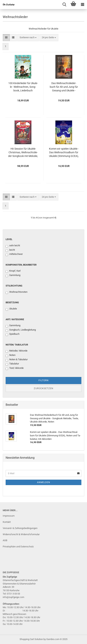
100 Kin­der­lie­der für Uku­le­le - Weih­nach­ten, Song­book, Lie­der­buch (23, 87)
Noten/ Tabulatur (17, 345)
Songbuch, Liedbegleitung (21, 330)
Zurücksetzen (43, 388)
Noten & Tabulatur (17, 360)
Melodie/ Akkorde (17, 351)
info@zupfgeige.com (13, 597)
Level (9, 239)
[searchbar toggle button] (64, 5)
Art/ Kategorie (15, 319)
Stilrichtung (14, 286)
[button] (6, 38)
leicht (10, 250)
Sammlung (13, 275)
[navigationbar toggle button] (82, 5)
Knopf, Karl (13, 271)
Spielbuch (13, 334)
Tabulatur (12, 364)
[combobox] (28, 38)
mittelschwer (14, 254)
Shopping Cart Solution (31, 639)
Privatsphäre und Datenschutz (18, 547)
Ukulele (11, 309)
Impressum (9, 516)
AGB (5, 540)
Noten (11, 355)
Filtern (43, 380)
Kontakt (7, 522)
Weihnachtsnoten (17, 292)
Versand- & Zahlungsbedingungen (20, 528)
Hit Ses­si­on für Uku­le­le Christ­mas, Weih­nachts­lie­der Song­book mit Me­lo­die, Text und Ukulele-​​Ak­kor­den (23, 153)
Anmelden (44, 482)
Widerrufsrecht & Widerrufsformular (21, 534)
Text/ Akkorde (15, 368)
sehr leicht (13, 246)
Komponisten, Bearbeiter (21, 265)
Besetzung (12, 302)
